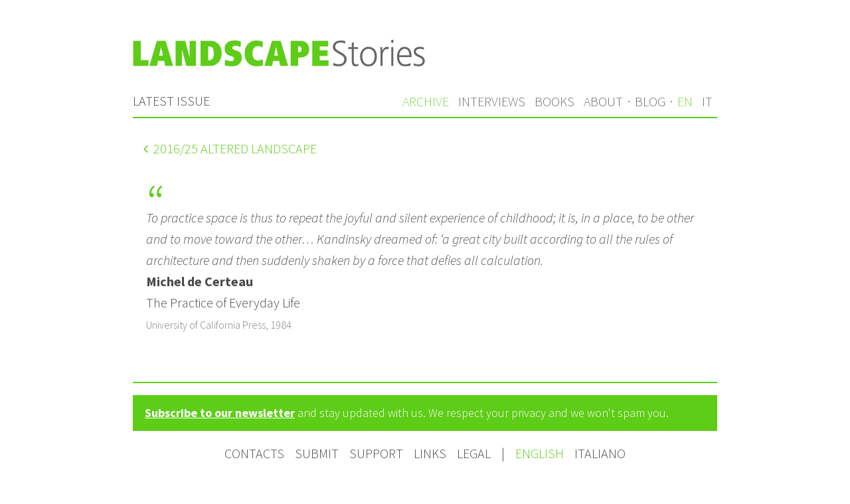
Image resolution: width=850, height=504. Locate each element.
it (707, 101)
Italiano (600, 453)
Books (554, 101)
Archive (426, 101)
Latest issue (171, 101)
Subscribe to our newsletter (220, 413)
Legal (474, 453)
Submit (317, 453)
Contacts (254, 453)
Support (376, 453)
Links (430, 453)
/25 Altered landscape (230, 148)
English (541, 453)
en (685, 101)
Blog (650, 101)
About (603, 101)
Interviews (492, 101)
